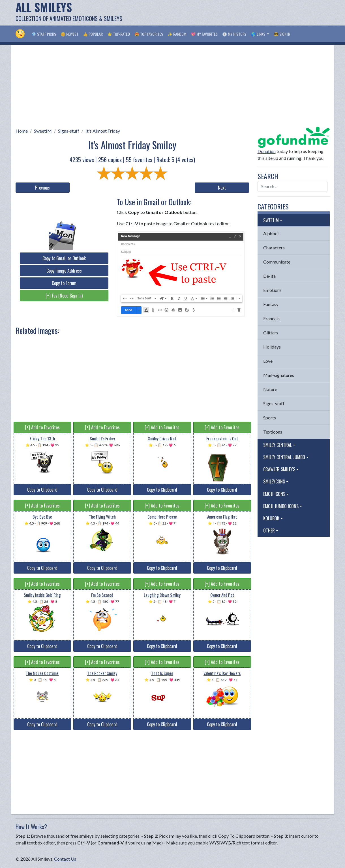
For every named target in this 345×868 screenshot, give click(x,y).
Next (222, 188)
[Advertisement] (227, 13)
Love (268, 361)
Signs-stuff (69, 131)
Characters (274, 248)
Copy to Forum (64, 283)
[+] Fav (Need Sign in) (64, 296)
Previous (42, 188)
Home (22, 131)
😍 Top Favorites (149, 34)
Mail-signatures (279, 375)
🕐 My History (234, 34)
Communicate (277, 262)
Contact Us (65, 859)
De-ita (269, 276)
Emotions (272, 290)
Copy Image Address (64, 271)
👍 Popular (93, 34)
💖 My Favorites (204, 34)
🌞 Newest (69, 34)
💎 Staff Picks (44, 34)
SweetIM (43, 131)
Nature (270, 389)
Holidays (272, 347)
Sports (270, 418)
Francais (271, 318)
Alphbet (271, 233)
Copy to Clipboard (42, 490)
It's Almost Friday (103, 131)
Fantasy (271, 304)
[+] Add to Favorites (42, 427)
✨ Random (177, 34)
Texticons (273, 432)
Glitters (271, 333)
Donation (267, 151)
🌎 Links (259, 34)
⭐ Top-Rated (119, 34)
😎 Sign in (282, 34)
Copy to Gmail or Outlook (64, 258)
